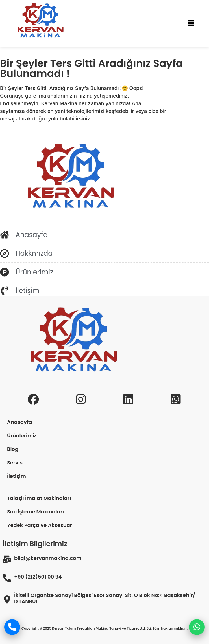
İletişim (17, 476)
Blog (13, 449)
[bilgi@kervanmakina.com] (7, 559)
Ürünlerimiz (22, 435)
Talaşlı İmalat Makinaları (39, 498)
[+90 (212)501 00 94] (7, 578)
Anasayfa (19, 422)
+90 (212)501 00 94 (38, 577)
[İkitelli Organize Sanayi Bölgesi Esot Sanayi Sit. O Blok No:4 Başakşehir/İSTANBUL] (7, 599)
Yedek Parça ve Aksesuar (40, 525)
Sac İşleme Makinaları (35, 512)
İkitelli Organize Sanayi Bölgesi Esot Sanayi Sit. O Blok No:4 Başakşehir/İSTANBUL (105, 598)
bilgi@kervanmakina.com (48, 558)
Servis (15, 463)
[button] (191, 23)
